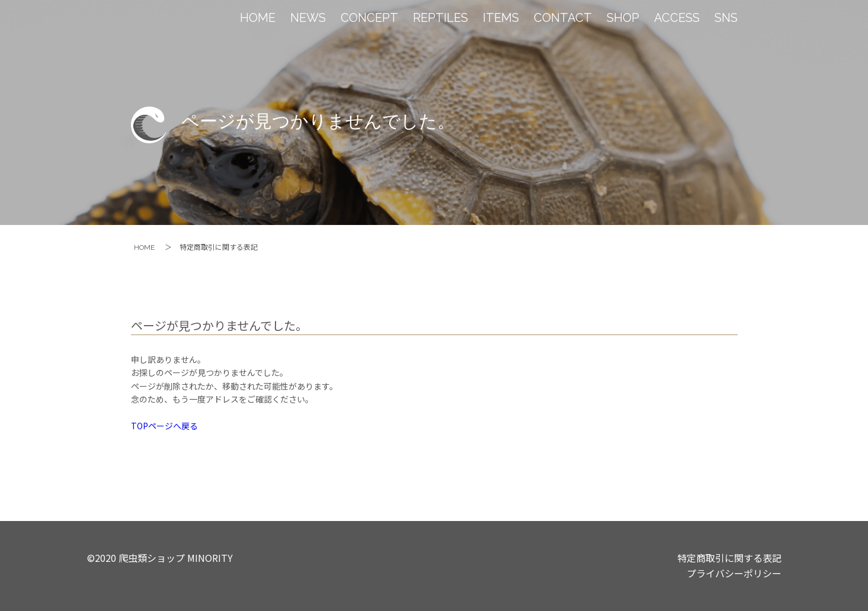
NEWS (308, 18)
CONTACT (563, 18)
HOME (258, 18)
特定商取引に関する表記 (729, 558)
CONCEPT (369, 18)
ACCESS (677, 18)
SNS (726, 18)
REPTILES (441, 18)
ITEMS (501, 18)
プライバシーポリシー (734, 573)
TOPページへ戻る (164, 426)
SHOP (623, 18)
